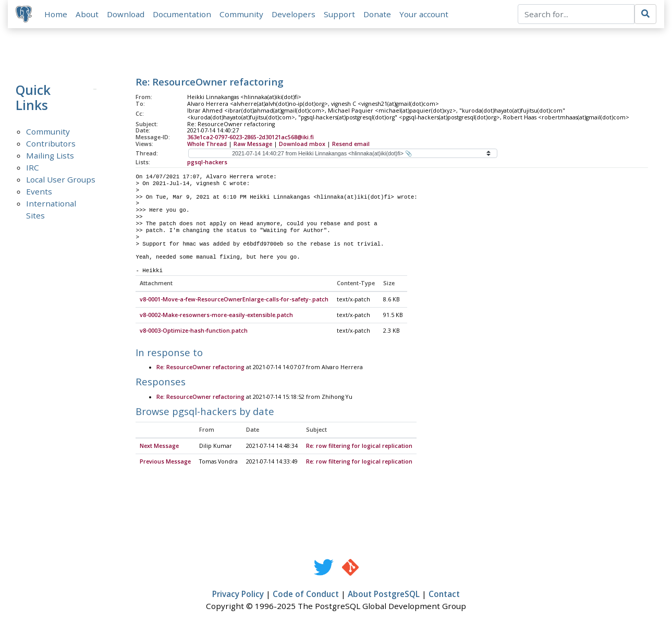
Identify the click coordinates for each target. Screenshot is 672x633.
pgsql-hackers (207, 163)
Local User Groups (61, 180)
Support (340, 14)
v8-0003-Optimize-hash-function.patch (194, 332)
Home (56, 14)
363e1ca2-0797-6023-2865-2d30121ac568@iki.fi (251, 138)
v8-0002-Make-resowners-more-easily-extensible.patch (216, 316)
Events (39, 192)
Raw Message (253, 144)
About (88, 14)
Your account (424, 14)
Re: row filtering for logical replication (359, 447)
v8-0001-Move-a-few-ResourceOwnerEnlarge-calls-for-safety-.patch (234, 300)
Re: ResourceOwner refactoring (200, 368)
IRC (33, 168)
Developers (294, 14)
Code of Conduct (306, 595)
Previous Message (165, 462)
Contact (444, 595)
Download (126, 14)
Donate (378, 14)
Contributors (51, 144)
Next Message (159, 447)
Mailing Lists (50, 156)
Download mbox (302, 144)
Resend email (351, 144)
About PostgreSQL (384, 595)
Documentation (182, 14)
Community (242, 14)
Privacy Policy (238, 595)
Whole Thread (207, 144)
